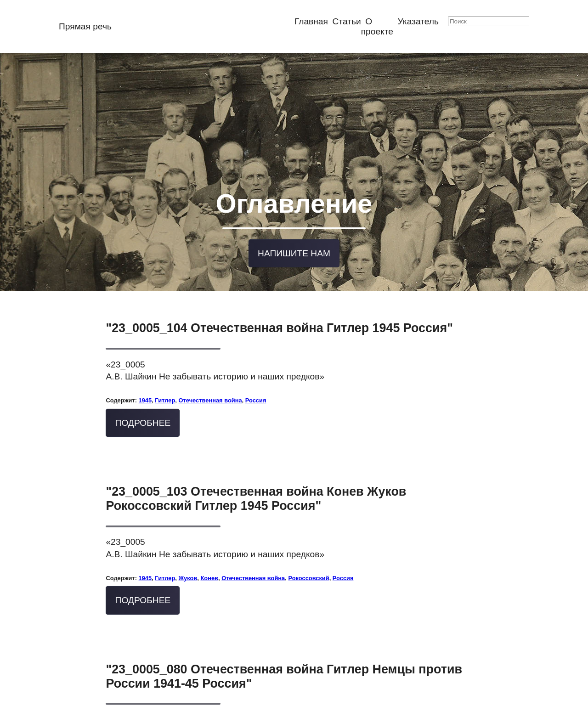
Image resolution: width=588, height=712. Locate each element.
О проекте (377, 26)
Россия (256, 384)
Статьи (347, 21)
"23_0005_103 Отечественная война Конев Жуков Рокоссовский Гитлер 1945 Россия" (256, 483)
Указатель (418, 21)
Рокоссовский (308, 562)
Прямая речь (85, 26)
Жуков (188, 562)
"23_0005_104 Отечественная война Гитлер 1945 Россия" (279, 312)
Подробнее (143, 407)
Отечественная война (210, 384)
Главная (311, 21)
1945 (145, 384)
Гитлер (165, 384)
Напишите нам (294, 239)
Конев (209, 562)
